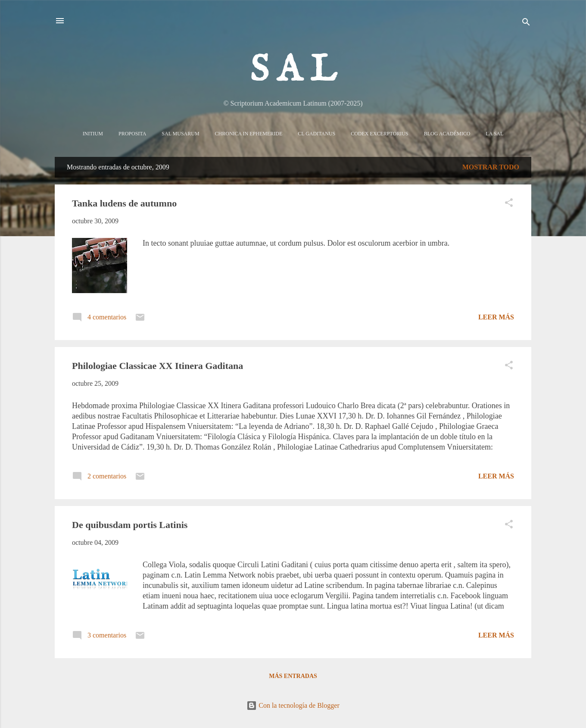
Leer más (496, 317)
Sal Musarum (180, 134)
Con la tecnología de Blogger (293, 705)
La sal (494, 134)
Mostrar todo (491, 167)
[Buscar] (526, 23)
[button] (509, 204)
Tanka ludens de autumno (124, 203)
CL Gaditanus (316, 134)
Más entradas (293, 676)
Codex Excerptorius (379, 134)
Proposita (132, 134)
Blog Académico (447, 134)
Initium (93, 134)
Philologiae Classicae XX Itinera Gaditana (157, 366)
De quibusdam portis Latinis (130, 525)
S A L (293, 71)
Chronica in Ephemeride (249, 134)
